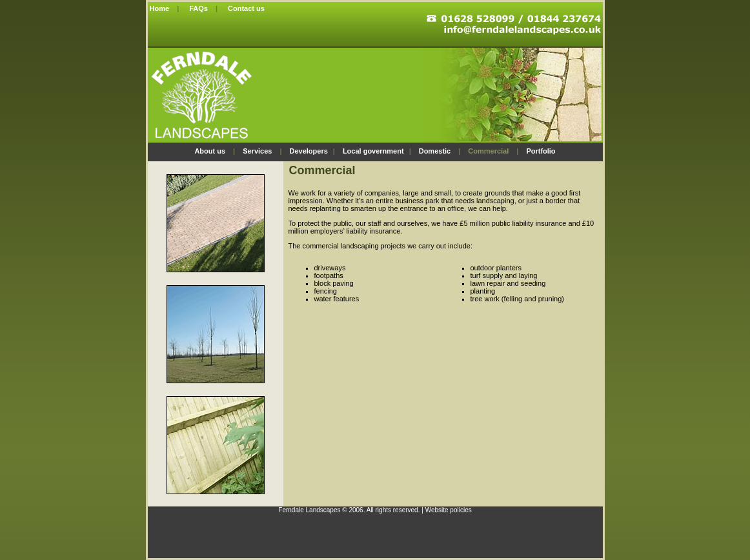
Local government (373, 151)
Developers (308, 151)
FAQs (198, 8)
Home (159, 8)
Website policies (449, 510)
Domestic (435, 151)
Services (257, 151)
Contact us (246, 8)
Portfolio (541, 151)
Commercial (488, 151)
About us (210, 151)
